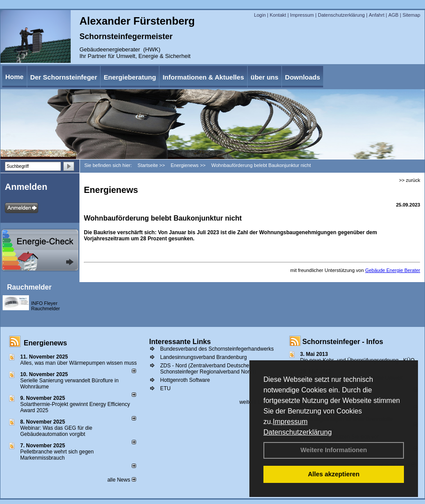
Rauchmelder (29, 287)
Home (14, 77)
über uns (265, 77)
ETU (166, 388)
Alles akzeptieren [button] (334, 474)
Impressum (290, 422)
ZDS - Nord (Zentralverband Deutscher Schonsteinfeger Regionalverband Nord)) (208, 369)
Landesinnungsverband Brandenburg (204, 357)
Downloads (303, 77)
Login (260, 15)
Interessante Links (180, 342)
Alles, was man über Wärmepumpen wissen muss (78, 363)
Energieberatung (130, 77)
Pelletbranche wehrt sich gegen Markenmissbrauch (57, 455)
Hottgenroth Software (185, 380)
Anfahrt (376, 15)
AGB (393, 15)
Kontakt (278, 15)
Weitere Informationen (334, 450)
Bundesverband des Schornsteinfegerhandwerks (217, 349)
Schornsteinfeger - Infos (343, 342)
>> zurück (410, 180)
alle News (121, 480)
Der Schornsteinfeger (64, 77)
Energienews (45, 343)
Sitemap (411, 15)
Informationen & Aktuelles (203, 77)
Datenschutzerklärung (298, 432)
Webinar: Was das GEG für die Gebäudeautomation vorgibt (56, 431)
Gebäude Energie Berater (393, 270)
